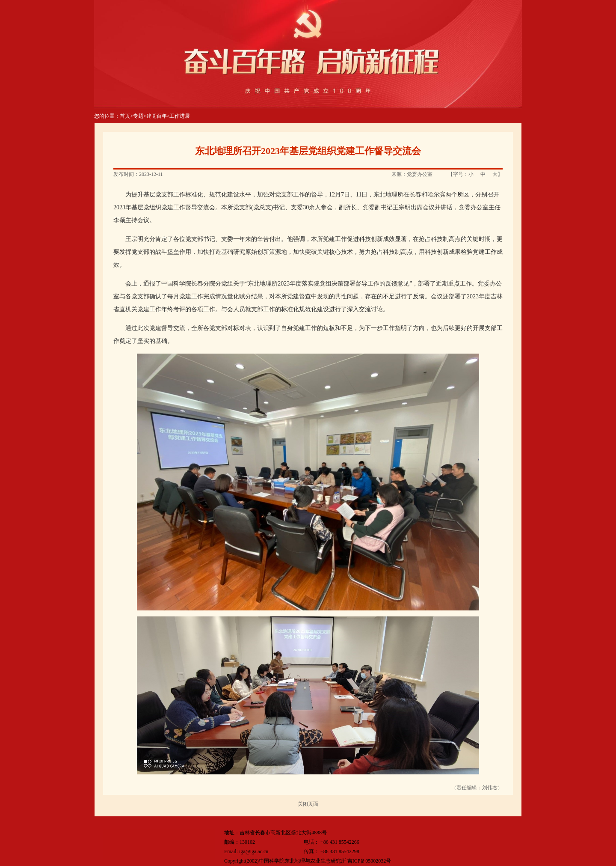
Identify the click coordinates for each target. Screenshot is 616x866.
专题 (138, 116)
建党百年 (157, 116)
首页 (125, 116)
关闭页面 (308, 804)
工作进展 (180, 116)
